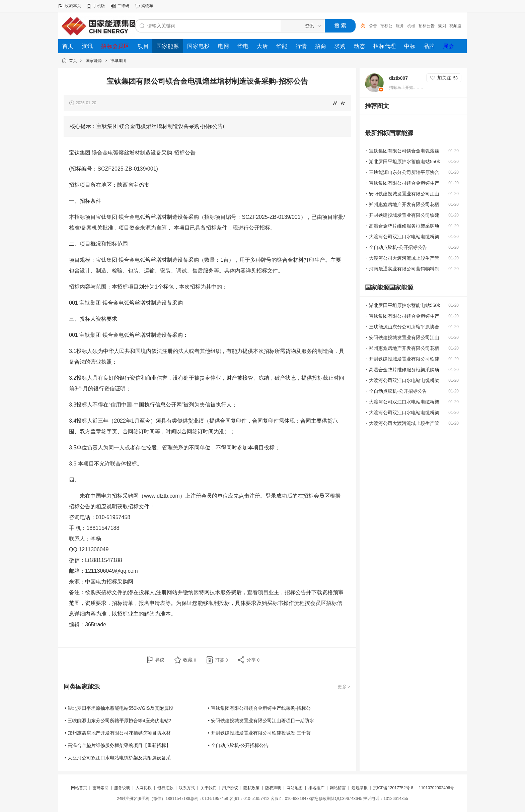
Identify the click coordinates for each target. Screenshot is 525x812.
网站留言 (338, 788)
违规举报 (360, 788)
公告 (373, 26)
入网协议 (144, 788)
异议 (160, 660)
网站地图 (295, 788)
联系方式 (187, 788)
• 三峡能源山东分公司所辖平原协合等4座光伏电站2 (118, 721)
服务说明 (122, 788)
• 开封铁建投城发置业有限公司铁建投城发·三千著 (259, 733)
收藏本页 (73, 6)
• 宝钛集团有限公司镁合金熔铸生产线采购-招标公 (259, 708)
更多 (344, 687)
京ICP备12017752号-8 (394, 788)
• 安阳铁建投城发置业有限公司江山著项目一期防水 (261, 721)
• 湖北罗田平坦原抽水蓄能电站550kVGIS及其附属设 (119, 708)
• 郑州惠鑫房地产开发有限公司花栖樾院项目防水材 (118, 733)
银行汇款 (165, 788)
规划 (442, 26)
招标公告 (427, 26)
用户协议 (230, 788)
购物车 (147, 6)
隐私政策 (251, 788)
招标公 (386, 26)
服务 (400, 26)
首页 (73, 61)
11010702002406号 (436, 788)
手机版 (99, 6)
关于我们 (209, 788)
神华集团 (118, 61)
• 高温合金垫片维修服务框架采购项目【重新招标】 (118, 745)
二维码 (123, 6)
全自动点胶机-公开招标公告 (398, 247)
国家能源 (94, 61)
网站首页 (79, 788)
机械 (411, 26)
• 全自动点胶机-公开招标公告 (238, 745)
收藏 (190, 660)
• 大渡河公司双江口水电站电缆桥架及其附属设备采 (118, 758)
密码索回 (100, 788)
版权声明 (273, 788)
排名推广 (316, 788)
